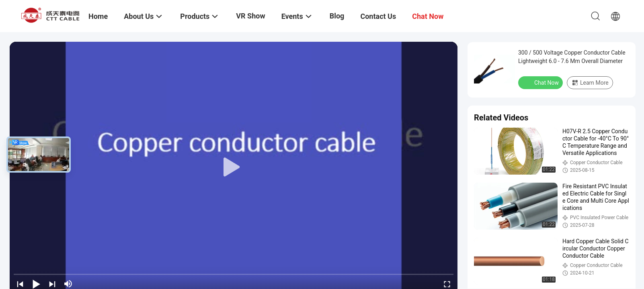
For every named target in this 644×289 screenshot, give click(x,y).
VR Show (250, 16)
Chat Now (541, 82)
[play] (234, 167)
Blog (337, 16)
